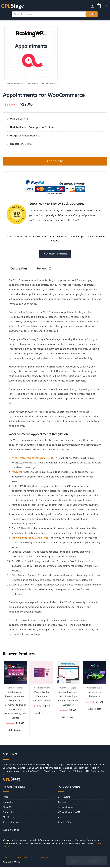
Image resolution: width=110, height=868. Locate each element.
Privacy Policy (9, 858)
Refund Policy (31, 858)
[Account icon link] (93, 6)
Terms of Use (46, 858)
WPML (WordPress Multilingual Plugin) (33, 459)
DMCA (20, 858)
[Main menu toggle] (106, 6)
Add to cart (55, 161)
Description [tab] (19, 269)
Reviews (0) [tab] (44, 269)
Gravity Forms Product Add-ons (29, 538)
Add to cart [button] (15, 731)
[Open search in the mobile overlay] (55, 14)
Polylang (16, 473)
